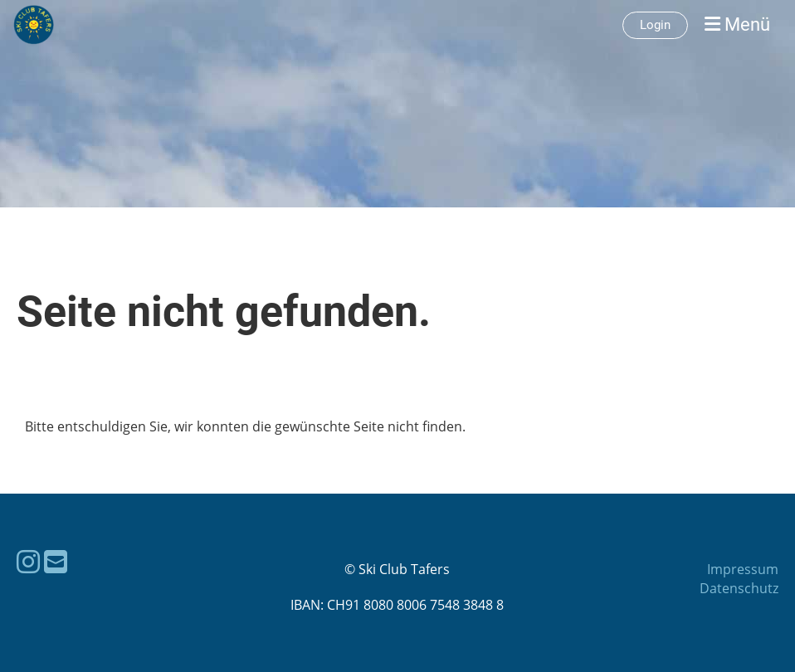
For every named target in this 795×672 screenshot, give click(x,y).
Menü (737, 24)
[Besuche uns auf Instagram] (28, 561)
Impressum (743, 569)
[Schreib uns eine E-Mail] (56, 561)
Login (655, 25)
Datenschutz (739, 588)
